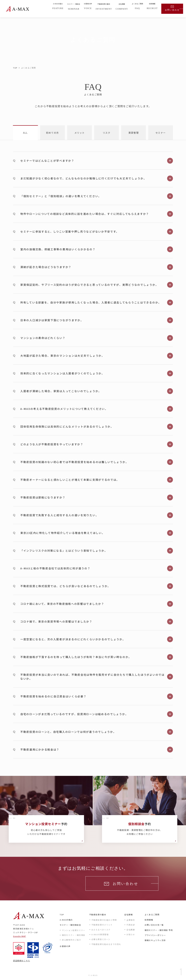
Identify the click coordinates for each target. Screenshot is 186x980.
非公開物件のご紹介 (71, 940)
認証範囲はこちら (22, 961)
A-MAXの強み (66, 920)
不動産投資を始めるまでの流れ (106, 944)
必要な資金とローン (101, 939)
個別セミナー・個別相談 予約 (159, 930)
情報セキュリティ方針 (155, 940)
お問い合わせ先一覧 (154, 925)
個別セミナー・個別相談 (74, 935)
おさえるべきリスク (101, 930)
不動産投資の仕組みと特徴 (104, 920)
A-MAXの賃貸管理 (100, 934)
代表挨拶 (131, 925)
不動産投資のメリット (102, 925)
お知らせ (131, 934)
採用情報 (149, 920)
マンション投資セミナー (74, 930)
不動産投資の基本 (98, 915)
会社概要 (131, 930)
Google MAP (20, 936)
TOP (15, 68)
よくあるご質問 (152, 915)
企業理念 (131, 920)
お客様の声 (65, 946)
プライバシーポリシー (155, 935)
